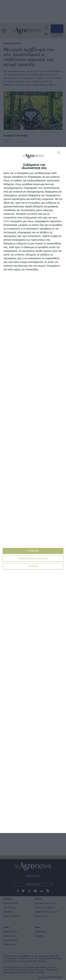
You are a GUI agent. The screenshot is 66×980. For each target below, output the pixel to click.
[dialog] (33, 490)
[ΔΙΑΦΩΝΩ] (60, 153)
